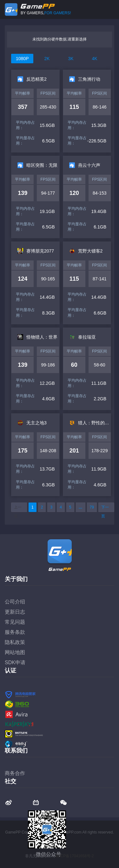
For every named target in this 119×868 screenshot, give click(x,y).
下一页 (105, 509)
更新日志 (15, 612)
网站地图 (15, 652)
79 (92, 507)
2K (47, 59)
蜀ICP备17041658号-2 (75, 856)
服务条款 (15, 632)
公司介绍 (15, 602)
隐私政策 (15, 642)
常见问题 (15, 622)
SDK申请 (15, 662)
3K (71, 59)
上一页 (18, 509)
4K (94, 59)
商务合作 (15, 773)
